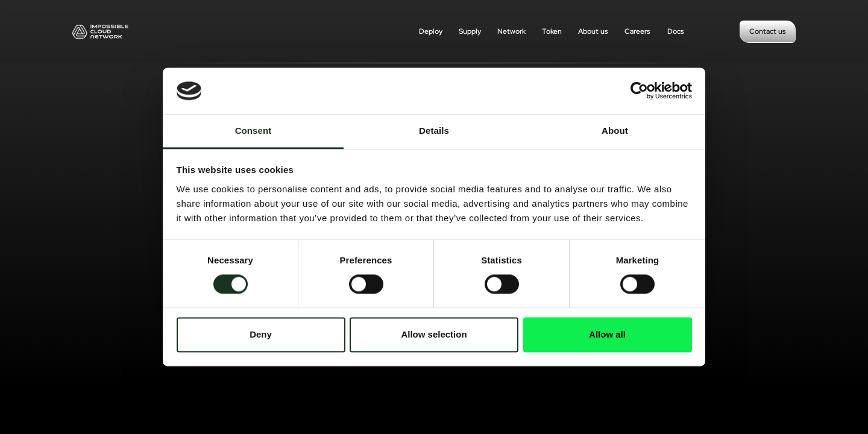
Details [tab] (434, 131)
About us (593, 31)
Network (511, 31)
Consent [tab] (253, 131)
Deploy (431, 31)
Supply (470, 31)
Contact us (768, 31)
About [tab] (615, 131)
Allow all (607, 334)
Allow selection (434, 334)
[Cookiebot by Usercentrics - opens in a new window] (639, 91)
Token (552, 31)
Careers (637, 31)
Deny (261, 334)
